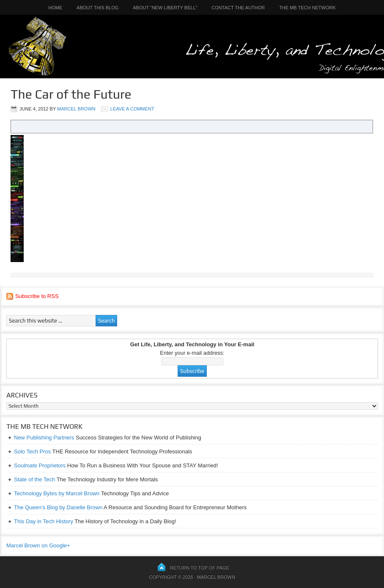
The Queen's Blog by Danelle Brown (58, 507)
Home (55, 8)
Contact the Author (238, 8)
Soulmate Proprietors (40, 465)
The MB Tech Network (307, 8)
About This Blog (97, 8)
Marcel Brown (76, 109)
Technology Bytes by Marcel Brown (57, 493)
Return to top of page (200, 568)
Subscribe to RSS (37, 296)
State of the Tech (34, 479)
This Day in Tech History (44, 521)
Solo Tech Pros (32, 451)
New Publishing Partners (44, 438)
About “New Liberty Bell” (165, 8)
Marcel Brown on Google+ (38, 545)
